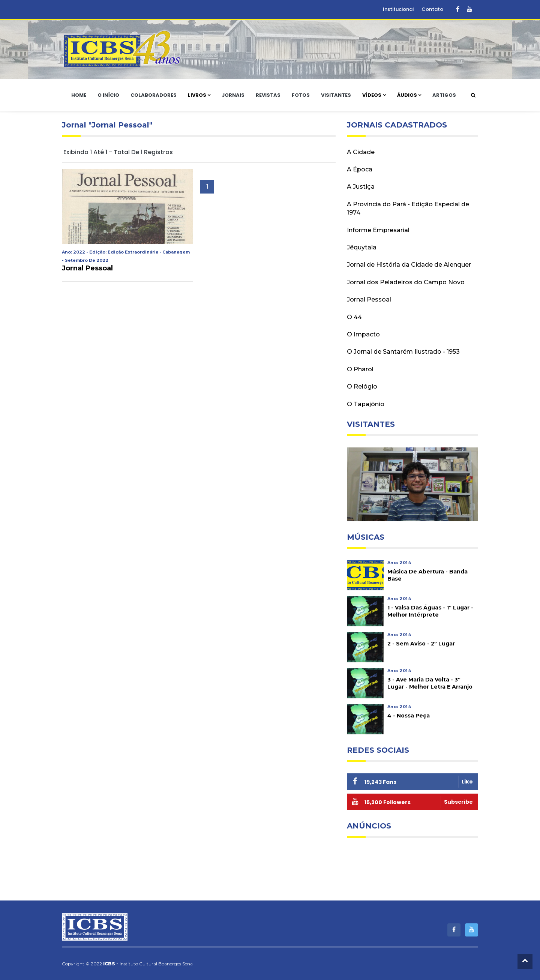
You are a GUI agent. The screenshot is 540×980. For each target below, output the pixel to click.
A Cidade (361, 152)
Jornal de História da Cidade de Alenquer (409, 265)
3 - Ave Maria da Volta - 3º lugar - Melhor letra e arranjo (430, 683)
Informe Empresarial (378, 230)
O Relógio (362, 386)
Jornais (233, 95)
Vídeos (372, 95)
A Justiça (361, 187)
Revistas (268, 95)
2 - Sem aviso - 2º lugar (421, 644)
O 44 (354, 317)
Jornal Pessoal (87, 268)
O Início (108, 95)
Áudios (407, 95)
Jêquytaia (362, 247)
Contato (432, 9)
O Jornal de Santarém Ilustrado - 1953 (403, 352)
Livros (197, 95)
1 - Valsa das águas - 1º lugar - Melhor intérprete (430, 611)
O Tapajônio (366, 404)
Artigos (444, 95)
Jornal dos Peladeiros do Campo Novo (406, 282)
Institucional (398, 9)
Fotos (301, 95)
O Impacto (363, 334)
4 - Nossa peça (409, 716)
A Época (360, 169)
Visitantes (336, 95)
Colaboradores (154, 95)
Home (79, 95)
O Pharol (360, 369)
